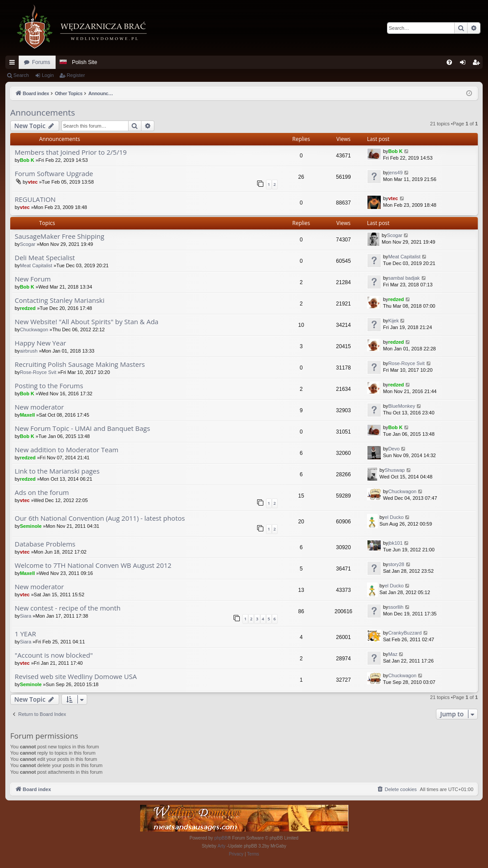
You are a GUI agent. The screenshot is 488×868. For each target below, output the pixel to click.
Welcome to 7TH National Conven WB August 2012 (93, 565)
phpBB (221, 838)
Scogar (28, 244)
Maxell (28, 415)
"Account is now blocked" (54, 655)
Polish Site (85, 62)
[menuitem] (449, 62)
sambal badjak (404, 278)
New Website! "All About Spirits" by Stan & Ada (87, 322)
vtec (33, 182)
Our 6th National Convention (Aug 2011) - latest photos (100, 518)
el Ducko (394, 517)
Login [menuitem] (465, 64)
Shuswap (395, 470)
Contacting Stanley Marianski (60, 300)
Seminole (31, 526)
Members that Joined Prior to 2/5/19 (71, 152)
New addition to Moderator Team (67, 450)
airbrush (29, 351)
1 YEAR (25, 634)
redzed (28, 308)
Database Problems (45, 544)
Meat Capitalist (36, 265)
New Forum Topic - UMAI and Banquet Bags (82, 428)
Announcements (43, 113)
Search (21, 75)
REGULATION (35, 199)
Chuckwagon (34, 330)
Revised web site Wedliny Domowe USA (76, 677)
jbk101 (395, 543)
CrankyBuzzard (405, 633)
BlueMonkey (402, 406)
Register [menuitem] (478, 64)
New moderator (39, 407)
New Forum (33, 279)
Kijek (394, 321)
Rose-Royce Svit (38, 372)
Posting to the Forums (49, 386)
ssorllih (396, 607)
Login (48, 75)
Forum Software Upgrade (54, 174)
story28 (396, 564)
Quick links (14, 64)
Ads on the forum (42, 492)
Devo (394, 449)
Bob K (27, 160)
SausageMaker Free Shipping (59, 236)
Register (76, 75)
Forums (41, 62)
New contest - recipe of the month (68, 608)
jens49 (395, 173)
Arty (222, 846)
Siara (26, 616)
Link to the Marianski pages (57, 471)
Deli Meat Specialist (45, 258)
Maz (393, 654)
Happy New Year (40, 343)
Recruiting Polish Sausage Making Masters (80, 364)
